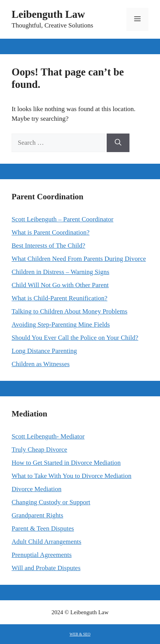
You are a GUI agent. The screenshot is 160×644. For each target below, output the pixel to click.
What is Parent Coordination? (51, 232)
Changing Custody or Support (51, 502)
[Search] (118, 143)
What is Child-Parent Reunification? (60, 298)
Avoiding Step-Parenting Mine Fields (61, 325)
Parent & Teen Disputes (43, 528)
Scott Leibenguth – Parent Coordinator (62, 219)
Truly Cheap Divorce (39, 450)
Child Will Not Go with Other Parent (60, 285)
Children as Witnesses (41, 364)
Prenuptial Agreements (42, 555)
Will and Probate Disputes (46, 568)
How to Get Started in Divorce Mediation (66, 463)
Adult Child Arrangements (46, 542)
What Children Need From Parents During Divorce (79, 259)
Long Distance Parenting (44, 351)
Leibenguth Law (48, 14)
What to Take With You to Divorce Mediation (71, 476)
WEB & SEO (80, 634)
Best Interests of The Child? (48, 246)
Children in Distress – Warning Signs (60, 272)
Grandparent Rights (37, 515)
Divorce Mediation (37, 489)
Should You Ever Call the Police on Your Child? (75, 338)
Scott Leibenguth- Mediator (48, 436)
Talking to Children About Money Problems (70, 311)
